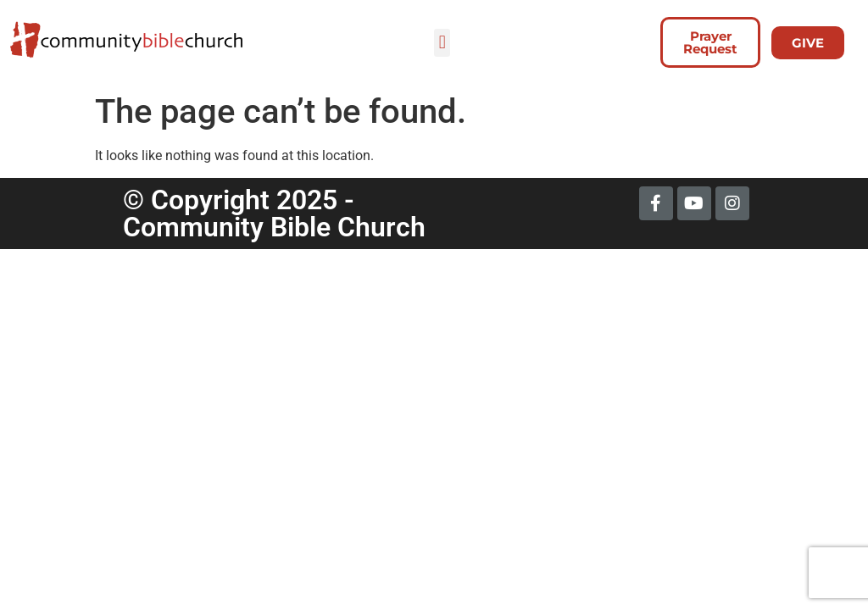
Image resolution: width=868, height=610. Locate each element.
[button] (442, 43)
